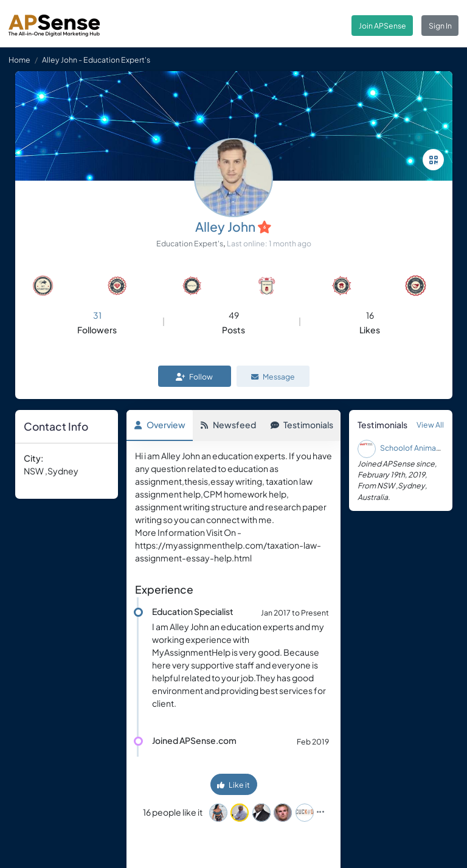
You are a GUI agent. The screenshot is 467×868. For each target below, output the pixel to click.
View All (430, 425)
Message (273, 377)
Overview (160, 425)
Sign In (440, 26)
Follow (194, 377)
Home (19, 60)
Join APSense (382, 26)
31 (97, 315)
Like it (233, 785)
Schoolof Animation (415, 448)
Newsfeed (228, 425)
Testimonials (302, 425)
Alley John (225, 227)
